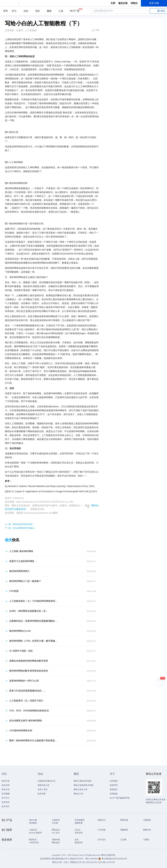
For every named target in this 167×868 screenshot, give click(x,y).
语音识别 (79, 833)
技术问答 (6, 785)
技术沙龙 (6, 789)
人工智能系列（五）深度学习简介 (26, 701)
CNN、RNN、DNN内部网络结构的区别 (29, 711)
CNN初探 (14, 591)
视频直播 (79, 823)
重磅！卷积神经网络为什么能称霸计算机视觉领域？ (34, 741)
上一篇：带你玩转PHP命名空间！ (19, 524)
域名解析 (33, 823)
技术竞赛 (42, 794)
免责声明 (114, 785)
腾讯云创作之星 (81, 789)
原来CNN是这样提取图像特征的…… (28, 691)
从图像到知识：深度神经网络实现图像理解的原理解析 (34, 621)
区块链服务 (80, 820)
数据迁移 (79, 843)
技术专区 (6, 806)
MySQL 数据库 (35, 833)
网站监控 (56, 843)
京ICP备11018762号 (106, 862)
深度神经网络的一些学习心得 (24, 681)
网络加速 (124, 820)
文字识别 (101, 840)
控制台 (134, 3)
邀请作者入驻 (44, 785)
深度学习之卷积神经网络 (22, 561)
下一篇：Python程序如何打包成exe (20, 528)
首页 (6, 11)
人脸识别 (33, 830)
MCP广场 (75, 11)
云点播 (123, 840)
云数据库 (147, 820)
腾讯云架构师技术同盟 (83, 785)
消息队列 (101, 820)
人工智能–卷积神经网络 (21, 551)
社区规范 (114, 781)
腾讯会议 (56, 830)
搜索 (143, 11)
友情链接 (114, 794)
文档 (113, 3)
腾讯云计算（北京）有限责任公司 (67, 862)
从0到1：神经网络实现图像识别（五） (29, 611)
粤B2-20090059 (92, 859)
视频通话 (124, 830)
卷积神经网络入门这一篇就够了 (25, 581)
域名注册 (33, 820)
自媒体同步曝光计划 (46, 781)
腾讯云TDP (79, 794)
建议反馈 (123, 3)
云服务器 (56, 820)
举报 (95, 30)
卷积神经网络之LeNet (20, 631)
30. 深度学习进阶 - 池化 (21, 651)
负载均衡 (56, 840)
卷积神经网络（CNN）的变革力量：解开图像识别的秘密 (34, 641)
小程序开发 (34, 843)
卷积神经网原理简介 (19, 571)
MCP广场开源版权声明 (120, 798)
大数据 (146, 840)
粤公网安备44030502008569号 (114, 859)
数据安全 (33, 840)
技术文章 (6, 781)
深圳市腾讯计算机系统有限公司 (54, 859)
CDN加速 (102, 830)
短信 (77, 840)
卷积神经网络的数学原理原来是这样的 (29, 671)
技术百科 (6, 802)
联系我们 (114, 789)
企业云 (78, 830)
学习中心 (6, 798)
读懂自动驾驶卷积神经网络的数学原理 (29, 661)
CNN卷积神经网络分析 (21, 731)
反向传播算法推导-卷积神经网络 (26, 721)
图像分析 (147, 830)
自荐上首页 (43, 789)
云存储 (55, 823)
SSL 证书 (56, 833)
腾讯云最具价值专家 (83, 781)
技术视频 (6, 794)
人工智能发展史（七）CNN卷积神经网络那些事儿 (34, 601)
